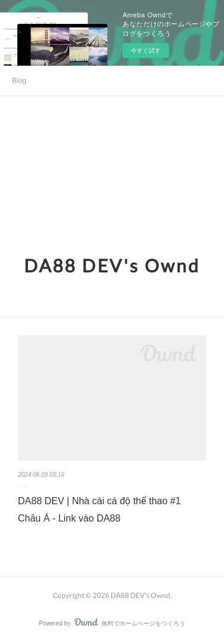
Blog (19, 81)
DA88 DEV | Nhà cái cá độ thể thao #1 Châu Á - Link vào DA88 (99, 510)
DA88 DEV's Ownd (112, 265)
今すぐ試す (146, 50)
